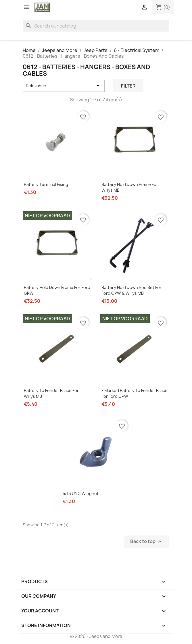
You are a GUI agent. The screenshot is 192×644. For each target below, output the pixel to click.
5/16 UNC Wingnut (81, 493)
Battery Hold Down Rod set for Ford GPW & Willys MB (131, 290)
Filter (128, 86)
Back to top (147, 542)
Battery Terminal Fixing (46, 184)
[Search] (96, 26)
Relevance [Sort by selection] (64, 86)
